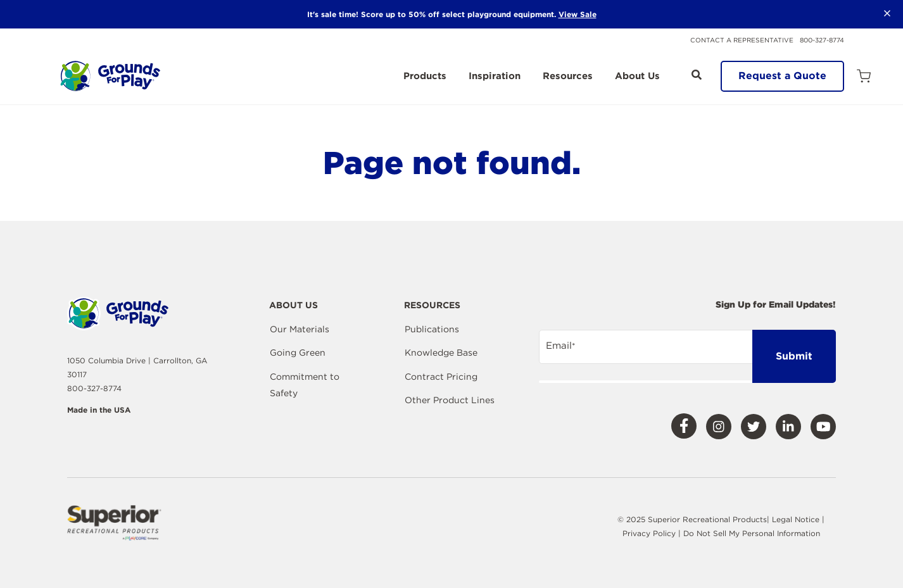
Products (425, 77)
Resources (568, 77)
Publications (432, 329)
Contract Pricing (441, 377)
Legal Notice (796, 519)
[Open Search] (697, 75)
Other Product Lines (450, 400)
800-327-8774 (822, 40)
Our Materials (300, 329)
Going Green (298, 353)
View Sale (578, 14)
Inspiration (495, 77)
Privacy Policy (650, 533)
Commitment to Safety (305, 385)
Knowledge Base (441, 353)
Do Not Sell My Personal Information (752, 533)
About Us (637, 77)
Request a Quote (782, 76)
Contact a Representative (742, 40)
